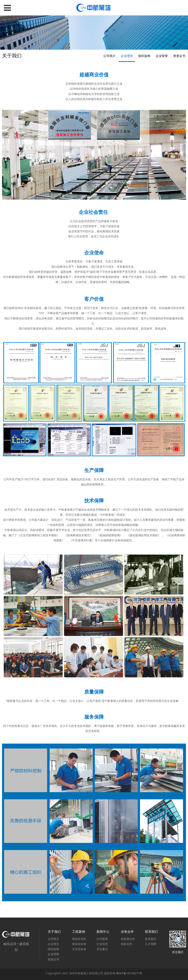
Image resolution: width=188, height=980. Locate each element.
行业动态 (102, 944)
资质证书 (179, 56)
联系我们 (151, 939)
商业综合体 (79, 944)
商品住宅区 (79, 939)
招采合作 (126, 944)
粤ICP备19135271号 (129, 973)
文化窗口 (102, 949)
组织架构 (144, 56)
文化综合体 (79, 949)
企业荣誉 (162, 56)
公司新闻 (102, 939)
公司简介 (109, 56)
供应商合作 (128, 939)
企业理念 (127, 56)
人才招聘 (151, 944)
